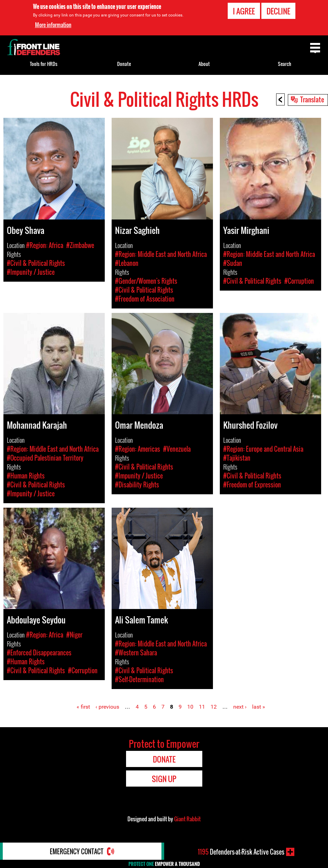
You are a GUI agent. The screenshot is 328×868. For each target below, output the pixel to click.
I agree (244, 11)
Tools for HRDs (44, 64)
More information (53, 25)
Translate (312, 99)
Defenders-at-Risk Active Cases (241, 852)
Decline (278, 11)
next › (240, 707)
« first (83, 707)
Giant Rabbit (187, 819)
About (204, 64)
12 (214, 707)
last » (259, 707)
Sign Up (164, 779)
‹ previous (107, 707)
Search (285, 64)
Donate (124, 64)
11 (202, 707)
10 (190, 707)
